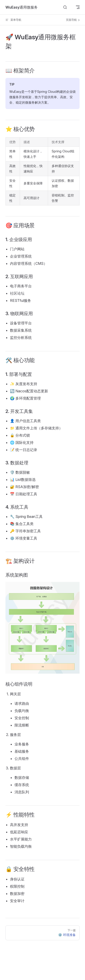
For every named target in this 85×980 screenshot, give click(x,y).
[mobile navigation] (78, 7)
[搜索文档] (65, 7)
